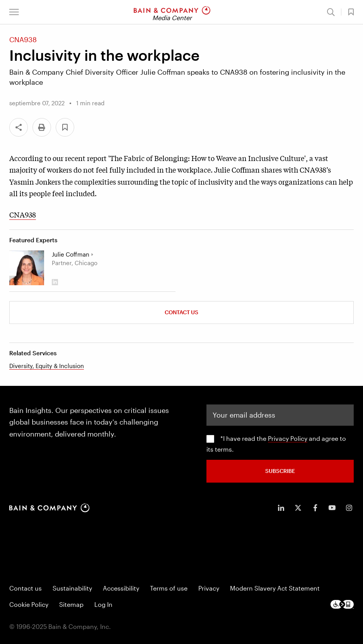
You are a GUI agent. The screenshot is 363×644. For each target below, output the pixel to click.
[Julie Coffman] (27, 268)
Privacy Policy (288, 438)
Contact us (26, 588)
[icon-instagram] (349, 507)
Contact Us (181, 312)
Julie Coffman (71, 254)
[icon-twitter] (298, 507)
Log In (103, 604)
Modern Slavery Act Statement (275, 588)
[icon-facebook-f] (315, 507)
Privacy (209, 588)
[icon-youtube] (332, 507)
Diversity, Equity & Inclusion (47, 366)
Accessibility (121, 588)
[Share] (19, 127)
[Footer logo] (342, 604)
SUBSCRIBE (280, 471)
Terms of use (169, 588)
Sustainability (72, 588)
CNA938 (23, 214)
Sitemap (71, 604)
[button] (14, 12)
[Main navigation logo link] (172, 12)
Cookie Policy (29, 604)
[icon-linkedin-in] (281, 507)
